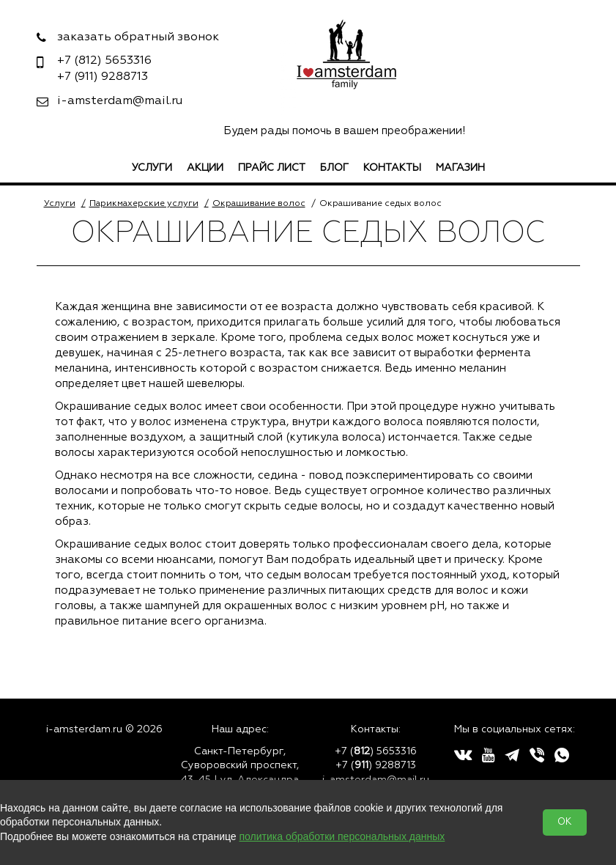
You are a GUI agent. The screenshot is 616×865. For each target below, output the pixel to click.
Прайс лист (272, 168)
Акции (205, 168)
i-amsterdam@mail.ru (120, 101)
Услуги (152, 168)
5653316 (104, 61)
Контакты (392, 168)
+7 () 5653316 (376, 751)
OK (565, 822)
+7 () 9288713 (376, 765)
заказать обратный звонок (138, 37)
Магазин (460, 168)
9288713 (103, 77)
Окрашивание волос (259, 204)
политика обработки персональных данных (342, 836)
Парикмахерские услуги (144, 204)
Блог (334, 168)
